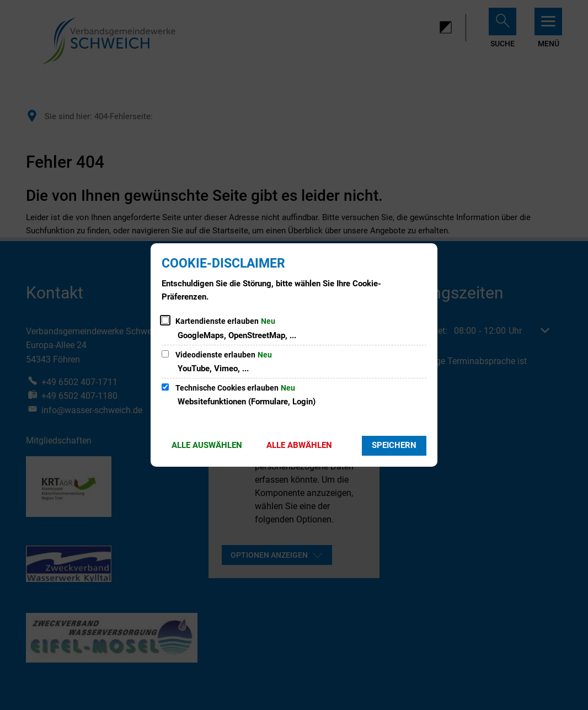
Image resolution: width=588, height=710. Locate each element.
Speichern (394, 445)
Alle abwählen (299, 445)
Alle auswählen (207, 445)
